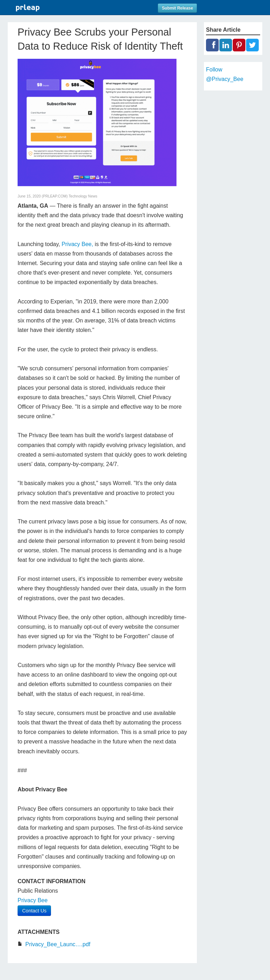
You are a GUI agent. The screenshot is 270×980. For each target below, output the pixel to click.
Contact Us (34, 911)
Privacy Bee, (77, 244)
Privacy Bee (33, 900)
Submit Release (177, 8)
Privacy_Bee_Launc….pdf (58, 944)
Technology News (83, 196)
